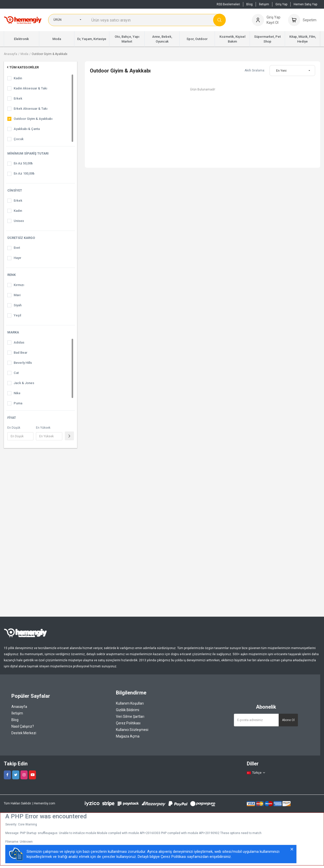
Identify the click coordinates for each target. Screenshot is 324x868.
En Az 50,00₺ (23, 163)
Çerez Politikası (128, 723)
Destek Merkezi (24, 733)
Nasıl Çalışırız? (23, 726)
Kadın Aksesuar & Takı (30, 88)
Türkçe (256, 773)
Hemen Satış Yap (305, 4)
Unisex (19, 221)
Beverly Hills (23, 363)
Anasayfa (11, 54)
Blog (249, 4)
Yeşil (17, 315)
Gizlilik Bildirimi (128, 710)
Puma (18, 403)
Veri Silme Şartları (130, 716)
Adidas (19, 342)
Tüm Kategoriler (22, 67)
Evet (17, 248)
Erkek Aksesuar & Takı (31, 109)
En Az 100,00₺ (24, 173)
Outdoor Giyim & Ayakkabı (49, 54)
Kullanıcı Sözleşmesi (132, 730)
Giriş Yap (281, 4)
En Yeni (281, 71)
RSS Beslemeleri (228, 4)
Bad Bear (21, 353)
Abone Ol (288, 720)
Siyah (18, 305)
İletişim (264, 4)
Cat (16, 373)
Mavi (17, 295)
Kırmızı (19, 285)
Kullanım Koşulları (130, 703)
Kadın (18, 78)
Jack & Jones (24, 383)
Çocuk (19, 139)
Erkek (18, 98)
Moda (24, 54)
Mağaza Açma (128, 736)
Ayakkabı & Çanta (27, 129)
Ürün (57, 20)
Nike (17, 393)
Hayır (17, 258)
